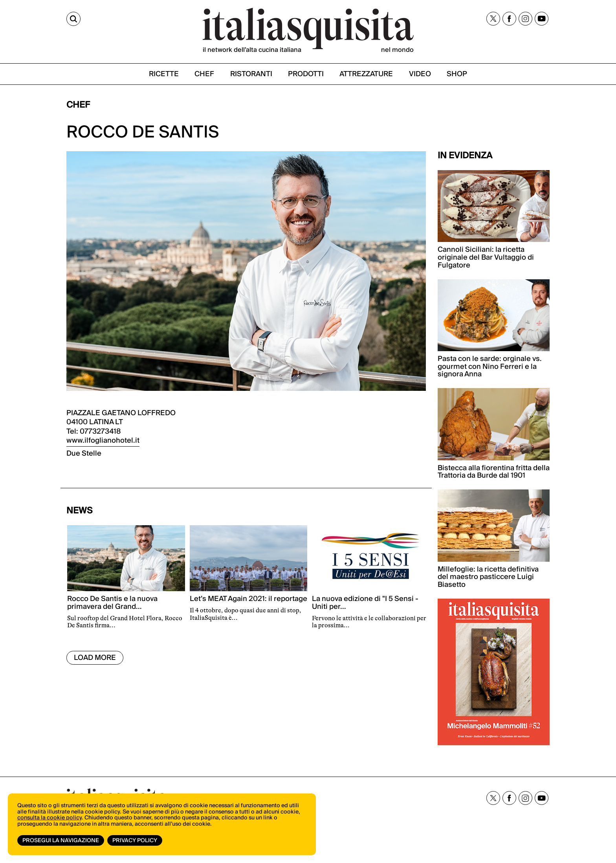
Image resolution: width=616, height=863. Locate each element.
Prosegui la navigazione (61, 841)
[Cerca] (73, 19)
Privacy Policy (135, 841)
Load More (95, 658)
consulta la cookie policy (49, 818)
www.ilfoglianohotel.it (103, 441)
